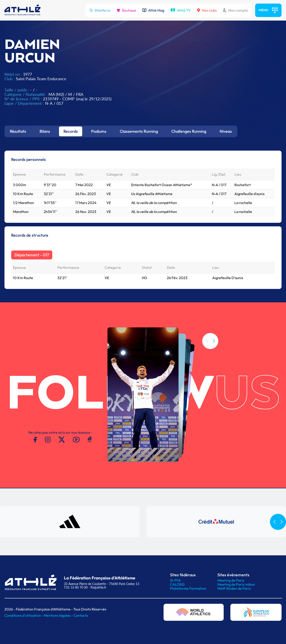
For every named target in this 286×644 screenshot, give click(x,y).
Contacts (81, 615)
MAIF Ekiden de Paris (234, 588)
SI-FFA (175, 580)
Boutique (126, 10)
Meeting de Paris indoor (236, 584)
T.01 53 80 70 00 (76, 587)
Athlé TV (181, 10)
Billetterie (100, 10)
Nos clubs (207, 10)
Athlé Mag (153, 10)
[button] (214, 341)
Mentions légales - (59, 615)
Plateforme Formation (188, 588)
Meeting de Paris (231, 580)
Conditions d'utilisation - (24, 615)
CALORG (177, 584)
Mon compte (236, 10)
